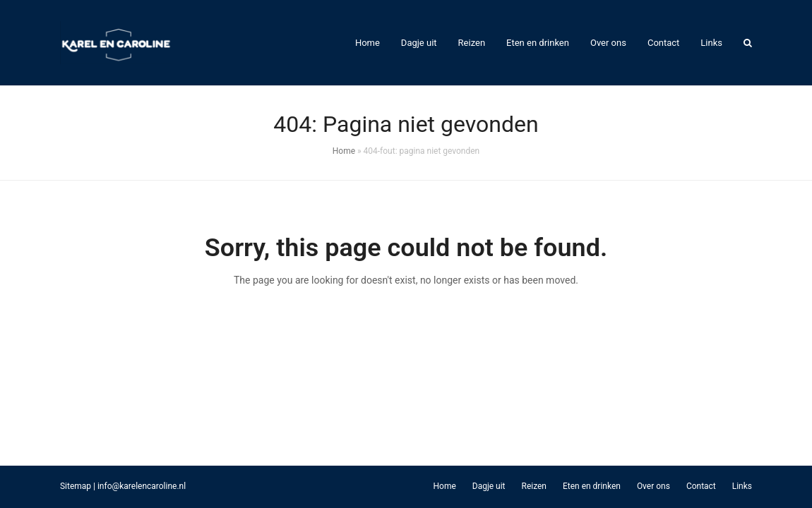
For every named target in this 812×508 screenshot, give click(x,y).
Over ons (653, 486)
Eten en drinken (592, 486)
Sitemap (76, 486)
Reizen (534, 486)
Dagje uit (489, 486)
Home (344, 151)
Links (742, 486)
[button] (748, 43)
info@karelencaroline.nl (142, 486)
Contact (701, 486)
